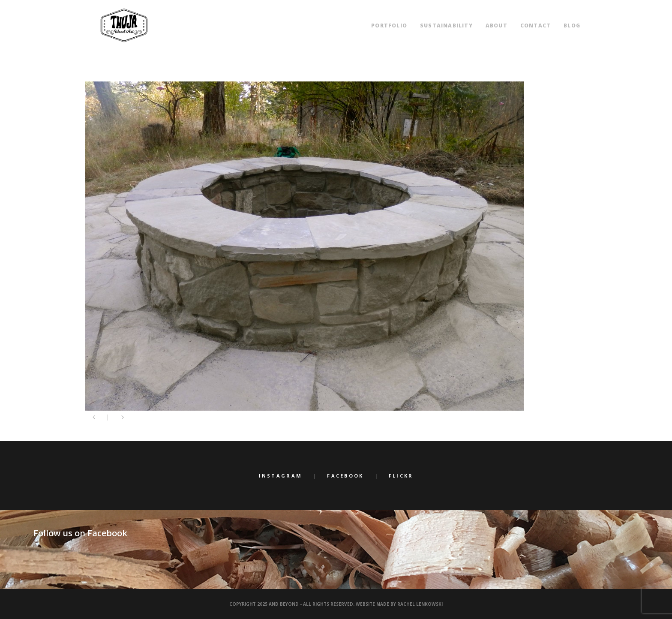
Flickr (401, 476)
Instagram (281, 476)
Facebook (345, 476)
